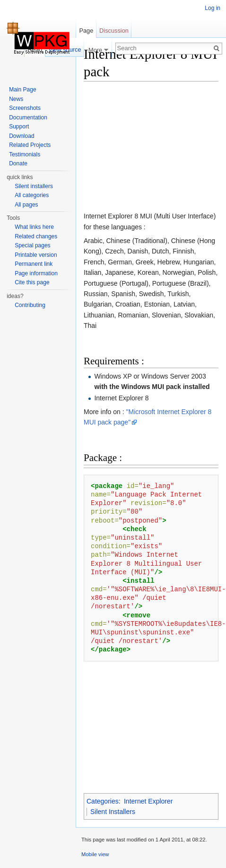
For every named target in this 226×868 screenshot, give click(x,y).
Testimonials (25, 154)
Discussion (114, 31)
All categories (32, 195)
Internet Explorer (148, 801)
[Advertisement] (147, 148)
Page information (36, 273)
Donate (18, 163)
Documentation (28, 118)
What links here (34, 227)
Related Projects (30, 145)
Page (86, 31)
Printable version (36, 255)
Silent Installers (113, 812)
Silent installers (34, 186)
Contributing (30, 305)
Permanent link (34, 264)
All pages (26, 205)
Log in (213, 8)
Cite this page (32, 282)
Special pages (32, 245)
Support (19, 127)
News (16, 99)
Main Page (22, 90)
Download (22, 136)
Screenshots (25, 108)
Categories (103, 801)
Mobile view (95, 854)
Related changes (36, 236)
